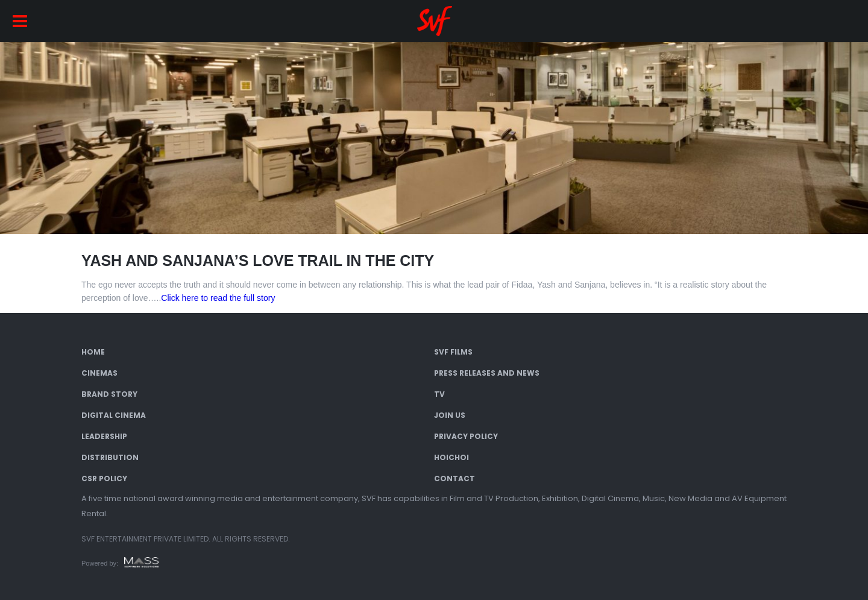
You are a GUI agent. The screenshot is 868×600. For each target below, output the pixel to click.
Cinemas (99, 373)
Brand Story (109, 394)
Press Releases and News (487, 373)
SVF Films (453, 352)
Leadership (104, 436)
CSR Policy (104, 478)
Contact (454, 478)
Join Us (450, 415)
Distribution (110, 457)
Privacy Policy (466, 436)
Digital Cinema (114, 415)
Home (93, 352)
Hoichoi (451, 457)
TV (439, 394)
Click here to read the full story (218, 298)
